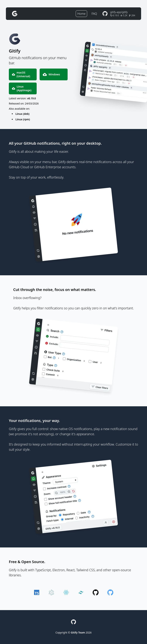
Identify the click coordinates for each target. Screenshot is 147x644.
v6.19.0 (31, 98)
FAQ (94, 14)
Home (81, 14)
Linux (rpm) (23, 119)
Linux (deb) (22, 114)
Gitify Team (78, 632)
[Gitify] (15, 14)
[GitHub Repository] (118, 14)
